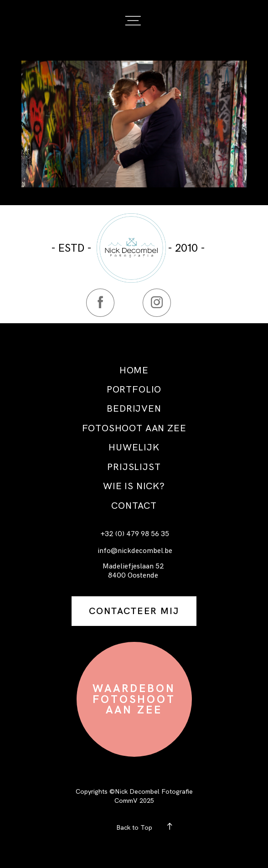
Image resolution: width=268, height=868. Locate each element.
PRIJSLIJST (134, 467)
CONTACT (134, 506)
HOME (134, 370)
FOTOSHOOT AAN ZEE (134, 428)
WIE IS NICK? (134, 486)
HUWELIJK (134, 447)
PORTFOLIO (134, 389)
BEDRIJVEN (134, 408)
